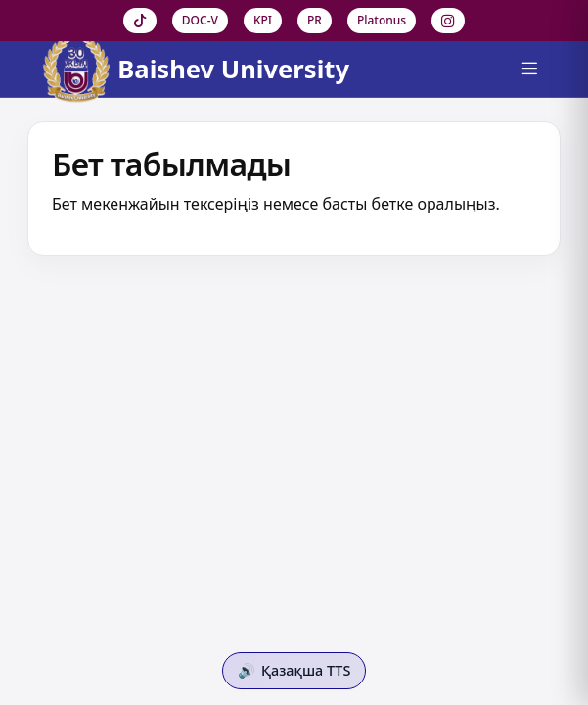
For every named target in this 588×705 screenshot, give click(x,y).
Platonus (382, 20)
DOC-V (200, 20)
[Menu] (530, 70)
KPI (263, 20)
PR (315, 20)
